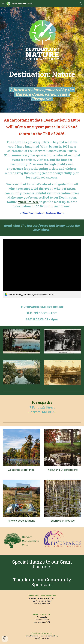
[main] (42, 85)
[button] (3, 4)
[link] (42, 268)
